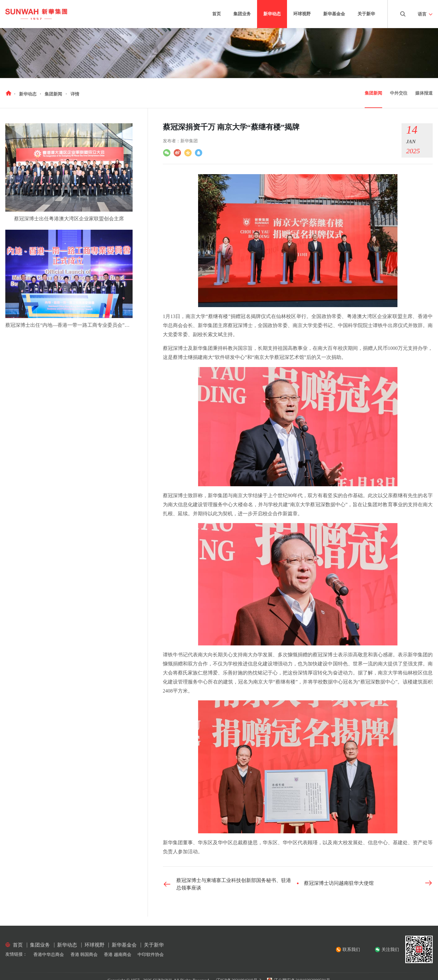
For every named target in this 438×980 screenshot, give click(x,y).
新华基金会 (334, 14)
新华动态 (272, 14)
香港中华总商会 (49, 955)
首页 (217, 14)
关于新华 (366, 14)
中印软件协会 (151, 955)
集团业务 (242, 14)
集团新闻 (373, 93)
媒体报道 (424, 93)
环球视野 (302, 14)
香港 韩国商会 (84, 955)
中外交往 (399, 93)
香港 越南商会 (118, 955)
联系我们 (351, 950)
